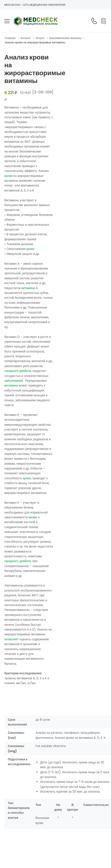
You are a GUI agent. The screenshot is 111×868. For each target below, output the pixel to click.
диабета (25, 371)
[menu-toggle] (7, 21)
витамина (28, 288)
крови (8, 176)
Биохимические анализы (65, 38)
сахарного (11, 371)
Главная (10, 38)
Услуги (40, 38)
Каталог (26, 38)
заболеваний (13, 381)
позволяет (12, 639)
